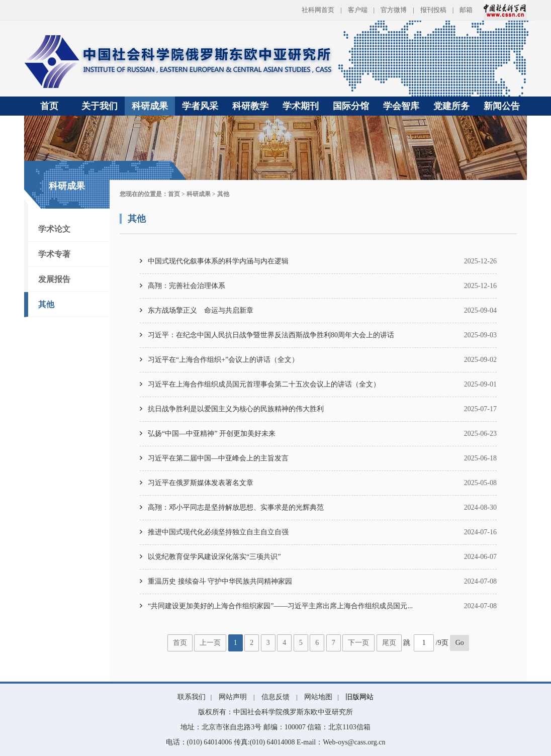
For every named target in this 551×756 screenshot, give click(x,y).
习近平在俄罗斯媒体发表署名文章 (201, 483)
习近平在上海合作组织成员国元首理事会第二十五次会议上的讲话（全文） (264, 384)
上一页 (210, 643)
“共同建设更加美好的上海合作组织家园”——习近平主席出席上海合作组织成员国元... (280, 606)
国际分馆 (351, 106)
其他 (46, 304)
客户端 (358, 10)
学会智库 (401, 106)
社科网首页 (318, 10)
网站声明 (233, 697)
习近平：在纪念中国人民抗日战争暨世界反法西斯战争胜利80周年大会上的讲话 (271, 335)
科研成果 (150, 106)
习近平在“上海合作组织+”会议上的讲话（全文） (223, 360)
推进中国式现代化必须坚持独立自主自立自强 (218, 532)
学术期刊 (301, 106)
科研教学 (250, 106)
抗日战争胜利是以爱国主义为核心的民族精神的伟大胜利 (236, 409)
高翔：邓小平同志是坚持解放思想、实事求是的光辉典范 (236, 507)
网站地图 (318, 697)
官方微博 (394, 10)
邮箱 (466, 10)
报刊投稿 (433, 10)
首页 (49, 106)
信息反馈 (275, 697)
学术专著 (54, 254)
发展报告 (54, 279)
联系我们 (192, 697)
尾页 (389, 643)
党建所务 (451, 106)
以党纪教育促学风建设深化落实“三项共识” (214, 557)
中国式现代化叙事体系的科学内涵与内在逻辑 (218, 261)
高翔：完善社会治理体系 (187, 286)
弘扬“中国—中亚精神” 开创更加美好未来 (212, 434)
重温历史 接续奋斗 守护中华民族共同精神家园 (220, 581)
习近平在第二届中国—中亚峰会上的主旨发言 (218, 458)
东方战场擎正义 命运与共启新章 (201, 310)
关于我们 (100, 106)
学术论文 (54, 229)
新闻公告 (502, 106)
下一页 (358, 643)
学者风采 (200, 106)
